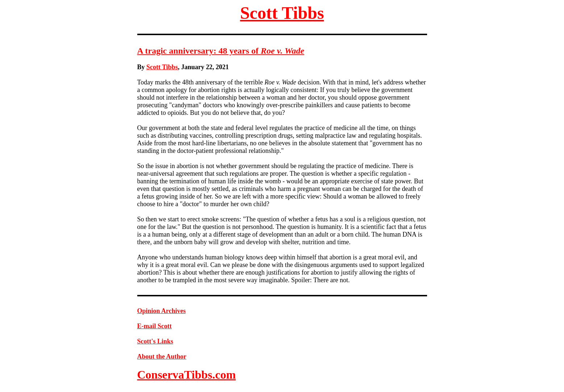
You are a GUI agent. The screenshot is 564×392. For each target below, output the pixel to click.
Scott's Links (155, 341)
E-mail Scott (154, 326)
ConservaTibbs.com (187, 375)
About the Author (162, 356)
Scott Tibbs (282, 13)
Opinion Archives (162, 311)
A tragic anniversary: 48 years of (221, 51)
